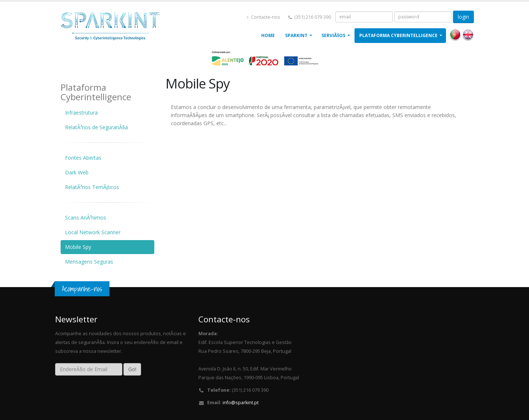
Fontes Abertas (83, 158)
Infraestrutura (81, 113)
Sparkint (296, 35)
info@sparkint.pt (241, 403)
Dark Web (77, 172)
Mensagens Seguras (89, 262)
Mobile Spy (78, 247)
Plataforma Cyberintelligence (398, 35)
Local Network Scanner (93, 232)
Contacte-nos (264, 17)
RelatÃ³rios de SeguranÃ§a (96, 127)
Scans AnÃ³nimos (86, 218)
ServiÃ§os (333, 35)
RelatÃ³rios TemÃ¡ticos (92, 187)
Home (268, 35)
